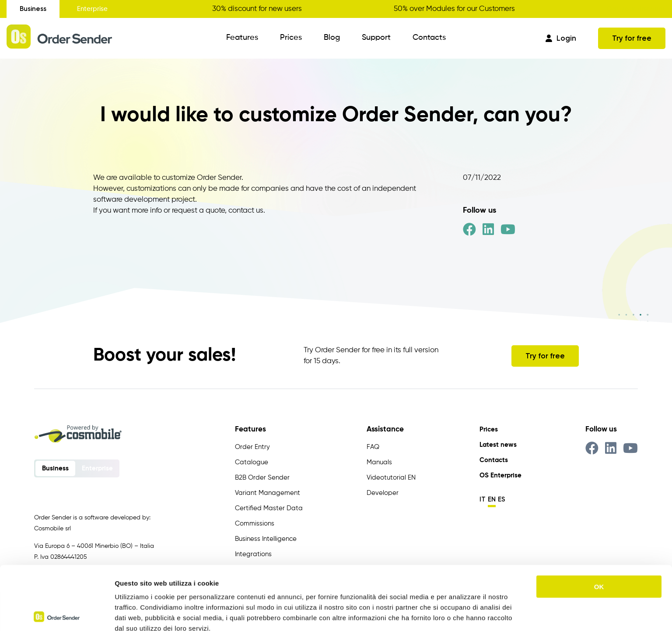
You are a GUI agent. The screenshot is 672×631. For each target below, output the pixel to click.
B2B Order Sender (262, 478)
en (492, 499)
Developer (383, 493)
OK (599, 523)
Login (561, 38)
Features (242, 38)
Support (376, 38)
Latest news (498, 445)
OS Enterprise (500, 475)
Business (33, 9)
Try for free (632, 38)
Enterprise (92, 9)
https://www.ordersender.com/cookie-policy (249, 585)
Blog (332, 38)
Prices (291, 38)
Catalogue (252, 462)
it (483, 499)
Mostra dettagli (460, 614)
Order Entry (252, 447)
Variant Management (268, 493)
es (502, 499)
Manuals (379, 462)
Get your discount (636, 9)
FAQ (373, 447)
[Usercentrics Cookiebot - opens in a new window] (57, 614)
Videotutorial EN (391, 478)
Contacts (429, 38)
